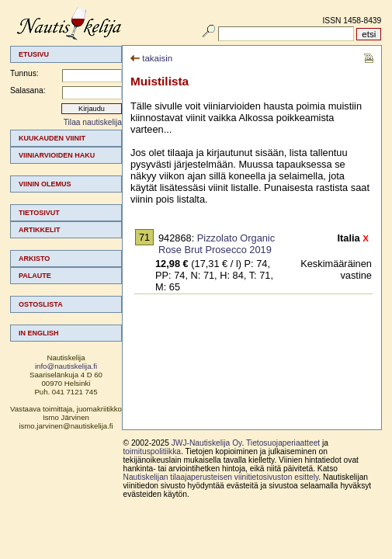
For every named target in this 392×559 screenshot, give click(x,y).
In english (39, 333)
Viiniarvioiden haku (57, 155)
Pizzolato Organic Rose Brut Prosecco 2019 (217, 244)
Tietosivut (39, 213)
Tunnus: (24, 73)
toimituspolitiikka (153, 451)
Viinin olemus (45, 184)
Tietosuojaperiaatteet (283, 443)
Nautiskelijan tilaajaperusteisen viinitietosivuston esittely (221, 477)
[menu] (66, 236)
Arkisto (34, 259)
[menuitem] (66, 138)
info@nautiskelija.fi (66, 366)
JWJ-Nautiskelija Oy (207, 443)
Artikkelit (40, 230)
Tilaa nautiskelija (93, 122)
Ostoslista (41, 304)
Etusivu (34, 54)
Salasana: (28, 90)
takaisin (151, 58)
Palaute (35, 276)
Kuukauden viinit (52, 138)
